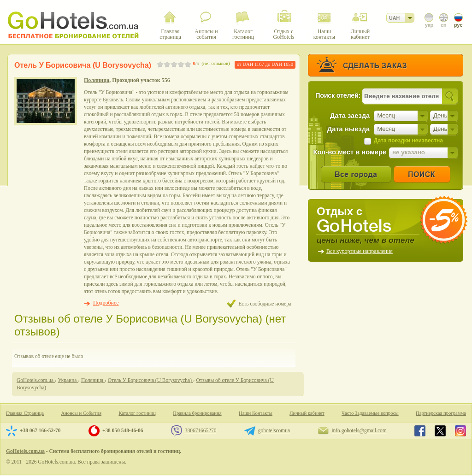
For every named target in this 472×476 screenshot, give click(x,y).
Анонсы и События (81, 413)
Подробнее (106, 303)
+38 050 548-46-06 (123, 430)
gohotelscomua (274, 430)
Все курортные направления (360, 251)
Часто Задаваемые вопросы (370, 413)
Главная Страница (25, 413)
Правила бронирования (197, 413)
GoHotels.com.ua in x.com (440, 431)
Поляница (97, 80)
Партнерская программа (441, 413)
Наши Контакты (256, 413)
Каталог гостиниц (137, 413)
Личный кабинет (307, 413)
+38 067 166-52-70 (40, 430)
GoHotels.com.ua (25, 451)
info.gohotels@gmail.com (359, 430)
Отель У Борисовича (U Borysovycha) (83, 65)
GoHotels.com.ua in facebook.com (420, 431)
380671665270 (201, 430)
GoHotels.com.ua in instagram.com (460, 431)
